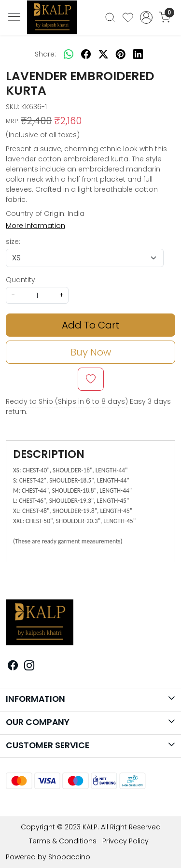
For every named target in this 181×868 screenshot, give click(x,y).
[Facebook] (13, 667)
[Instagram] (29, 667)
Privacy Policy (125, 841)
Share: (45, 54)
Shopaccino (69, 857)
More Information (35, 226)
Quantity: (21, 280)
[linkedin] (138, 54)
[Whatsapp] (69, 54)
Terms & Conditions (63, 841)
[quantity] (37, 295)
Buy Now (91, 352)
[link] (110, 17)
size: (13, 242)
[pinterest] (121, 54)
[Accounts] (146, 17)
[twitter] (103, 54)
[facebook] (86, 54)
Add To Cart (90, 325)
